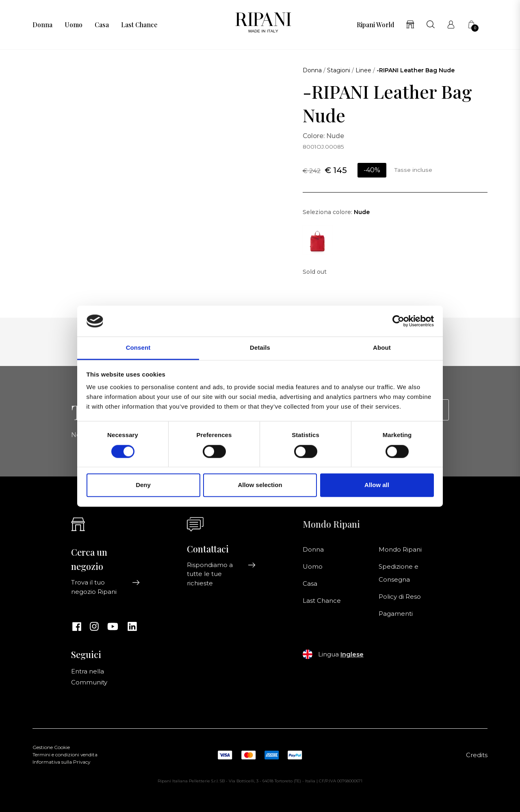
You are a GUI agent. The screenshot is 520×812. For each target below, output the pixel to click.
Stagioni (339, 70)
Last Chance (139, 25)
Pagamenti (396, 614)
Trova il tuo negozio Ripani (106, 587)
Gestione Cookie (51, 747)
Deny (143, 485)
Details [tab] (260, 348)
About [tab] (382, 348)
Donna (42, 25)
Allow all (377, 485)
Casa (102, 25)
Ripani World (375, 25)
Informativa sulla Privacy (61, 762)
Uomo (74, 25)
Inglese (352, 654)
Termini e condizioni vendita (65, 755)
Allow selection (260, 485)
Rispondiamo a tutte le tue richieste (221, 574)
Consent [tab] (138, 348)
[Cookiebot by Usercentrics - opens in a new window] (398, 321)
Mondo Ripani (400, 550)
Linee (363, 70)
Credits (477, 755)
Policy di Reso (400, 597)
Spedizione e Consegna (399, 573)
